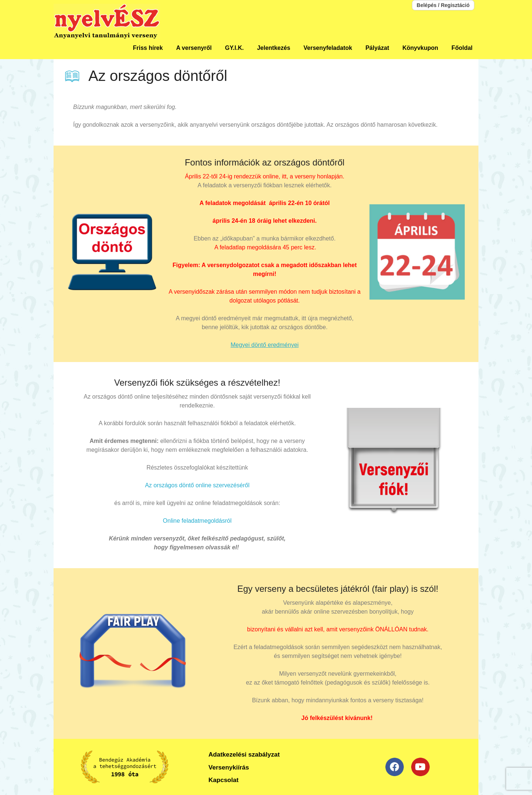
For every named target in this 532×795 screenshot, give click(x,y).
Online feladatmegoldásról (197, 521)
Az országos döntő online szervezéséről (197, 485)
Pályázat (377, 48)
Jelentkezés (274, 48)
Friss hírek (148, 48)
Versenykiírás (229, 767)
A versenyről (194, 48)
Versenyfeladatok (328, 48)
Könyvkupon (420, 48)
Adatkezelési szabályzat (244, 755)
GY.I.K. (234, 48)
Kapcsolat (223, 780)
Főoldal (462, 48)
